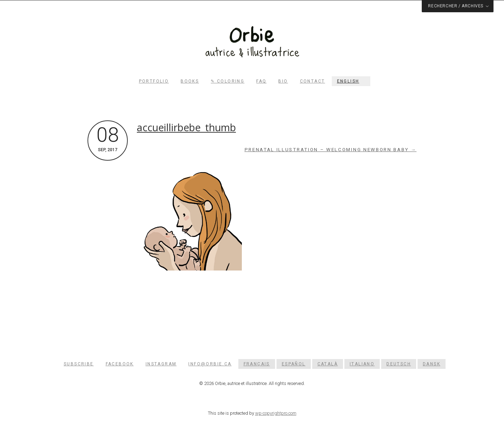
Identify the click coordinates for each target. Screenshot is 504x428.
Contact (313, 81)
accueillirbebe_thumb (186, 127)
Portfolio (154, 81)
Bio (283, 81)
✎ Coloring (227, 81)
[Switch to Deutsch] (399, 364)
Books (190, 81)
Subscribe (79, 364)
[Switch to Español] (294, 364)
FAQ (261, 81)
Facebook (120, 364)
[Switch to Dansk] (432, 364)
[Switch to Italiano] (362, 364)
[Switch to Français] (257, 364)
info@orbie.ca (210, 364)
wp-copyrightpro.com (276, 413)
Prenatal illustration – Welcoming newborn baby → (331, 150)
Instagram (161, 364)
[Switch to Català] (328, 364)
